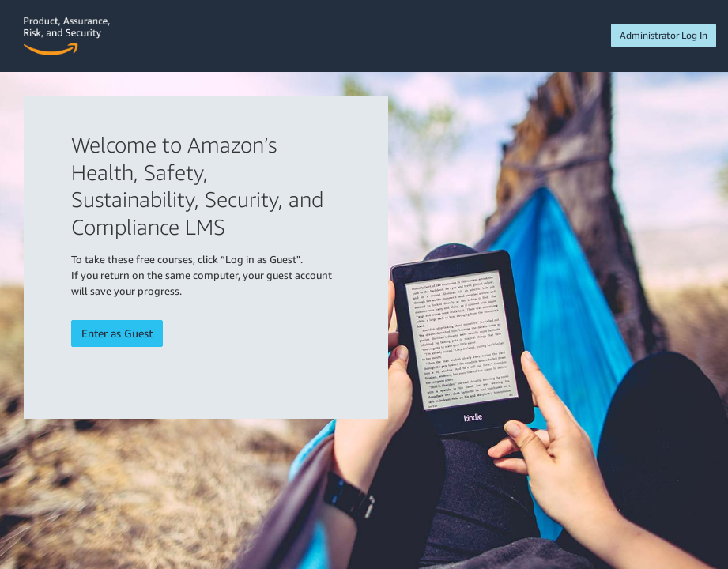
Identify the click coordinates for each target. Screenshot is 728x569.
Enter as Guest (117, 333)
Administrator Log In (664, 35)
